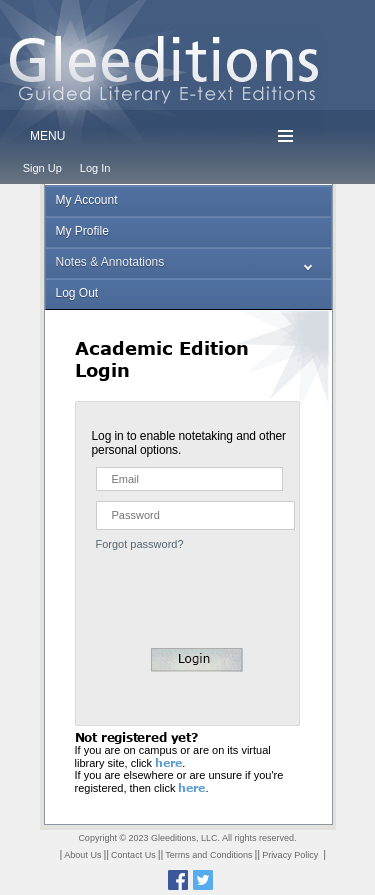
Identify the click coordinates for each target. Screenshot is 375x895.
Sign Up (42, 168)
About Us (82, 855)
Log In (95, 168)
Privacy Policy (290, 855)
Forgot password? (140, 544)
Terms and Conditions (208, 855)
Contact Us (133, 855)
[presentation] (187, 588)
